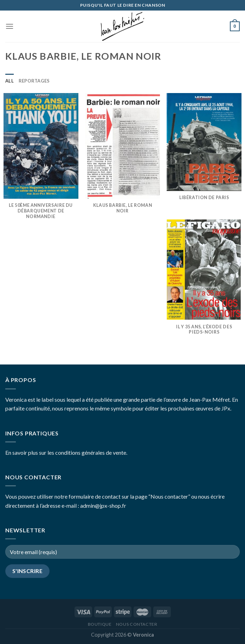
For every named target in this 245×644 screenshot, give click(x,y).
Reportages (34, 81)
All (9, 81)
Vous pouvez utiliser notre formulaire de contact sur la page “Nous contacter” (98, 496)
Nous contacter (137, 624)
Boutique (100, 624)
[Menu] (9, 26)
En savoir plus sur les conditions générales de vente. (66, 452)
